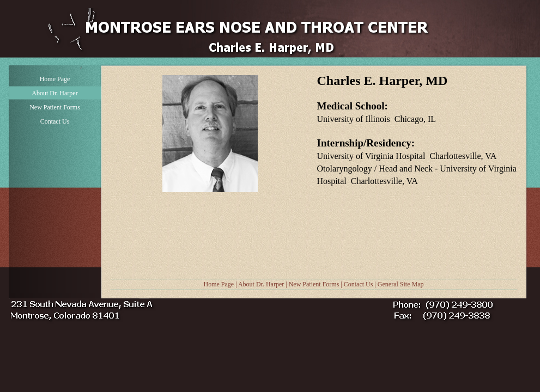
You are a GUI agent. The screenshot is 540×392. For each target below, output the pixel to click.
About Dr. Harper (261, 284)
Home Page (219, 284)
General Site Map (401, 284)
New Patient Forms (314, 284)
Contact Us (359, 284)
